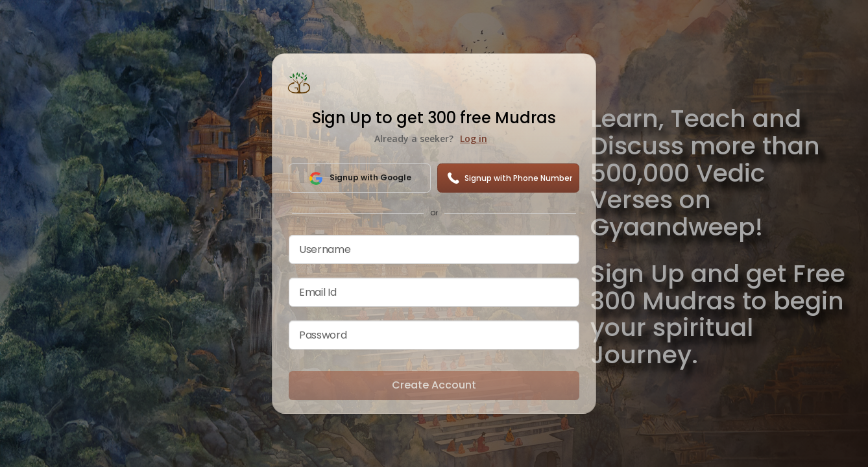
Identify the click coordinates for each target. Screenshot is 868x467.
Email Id (318, 292)
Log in (474, 138)
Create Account (434, 385)
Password (323, 335)
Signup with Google (360, 178)
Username (325, 249)
